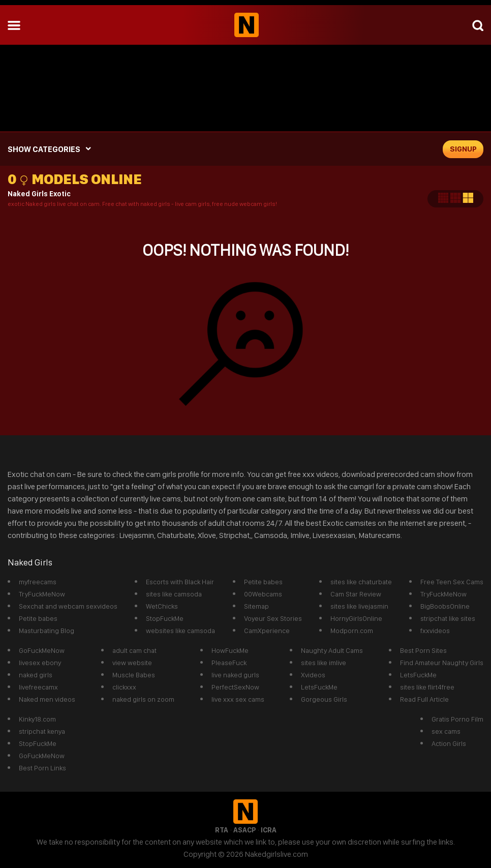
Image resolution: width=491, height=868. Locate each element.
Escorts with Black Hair (180, 582)
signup (463, 149)
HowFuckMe (230, 650)
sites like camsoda (174, 594)
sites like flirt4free (427, 687)
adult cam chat (134, 650)
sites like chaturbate (361, 582)
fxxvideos (435, 631)
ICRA (269, 830)
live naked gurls (235, 675)
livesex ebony (40, 663)
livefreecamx (38, 687)
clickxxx (124, 687)
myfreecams (38, 582)
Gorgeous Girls (324, 699)
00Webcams (263, 594)
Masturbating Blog (47, 631)
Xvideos (313, 675)
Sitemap (256, 606)
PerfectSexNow (235, 687)
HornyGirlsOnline (356, 618)
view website (132, 663)
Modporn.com (352, 631)
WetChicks (162, 606)
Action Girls (449, 743)
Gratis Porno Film (457, 719)
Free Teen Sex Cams (452, 582)
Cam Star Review (356, 594)
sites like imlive (324, 663)
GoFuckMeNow (42, 650)
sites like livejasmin (359, 606)
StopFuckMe (165, 618)
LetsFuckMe (319, 687)
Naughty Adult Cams (332, 650)
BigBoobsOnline (445, 606)
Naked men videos (47, 699)
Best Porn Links (42, 768)
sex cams (446, 731)
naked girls (36, 675)
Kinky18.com (37, 719)
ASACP (244, 830)
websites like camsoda (180, 631)
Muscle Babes (134, 675)
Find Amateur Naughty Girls (442, 663)
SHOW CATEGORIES (44, 149)
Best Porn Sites (423, 650)
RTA (222, 830)
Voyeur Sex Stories (273, 618)
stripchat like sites (448, 618)
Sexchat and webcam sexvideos (68, 606)
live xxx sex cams (238, 699)
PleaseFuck (229, 663)
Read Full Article (424, 699)
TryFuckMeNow (42, 594)
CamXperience (267, 631)
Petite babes (38, 618)
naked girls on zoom (143, 699)
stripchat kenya (42, 731)
